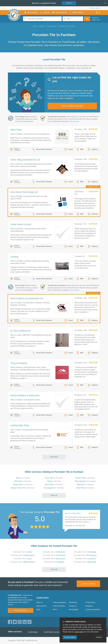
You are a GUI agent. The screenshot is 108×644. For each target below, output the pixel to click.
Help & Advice (41, 606)
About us (40, 602)
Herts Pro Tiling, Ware (73, 513)
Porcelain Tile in (23, 552)
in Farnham (23, 478)
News (38, 609)
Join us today (88, 584)
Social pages (74, 609)
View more (54, 457)
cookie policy (79, 632)
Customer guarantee (93, 609)
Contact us (73, 606)
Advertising (73, 602)
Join (69, 3)
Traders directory (59, 606)
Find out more (74, 121)
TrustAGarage (33, 632)
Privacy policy (90, 602)
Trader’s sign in (95, 8)
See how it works (21, 610)
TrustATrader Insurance (52, 632)
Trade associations (59, 602)
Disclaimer (89, 606)
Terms (55, 609)
